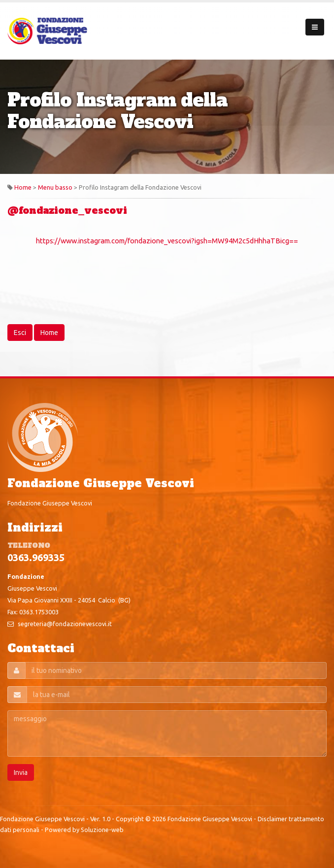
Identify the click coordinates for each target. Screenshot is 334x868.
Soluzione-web (102, 830)
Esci (20, 333)
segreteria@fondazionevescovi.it (65, 624)
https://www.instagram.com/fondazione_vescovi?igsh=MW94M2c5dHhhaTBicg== (167, 241)
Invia (21, 772)
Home (23, 187)
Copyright (130, 819)
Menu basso (55, 187)
